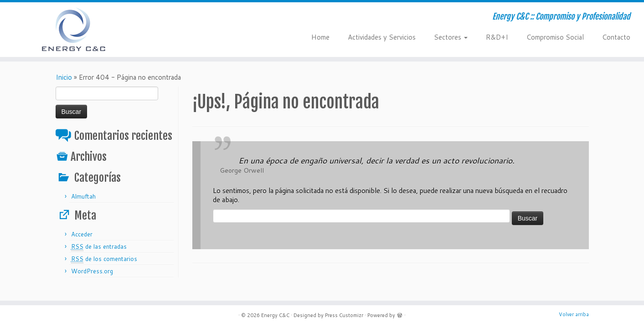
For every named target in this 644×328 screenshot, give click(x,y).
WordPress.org (92, 271)
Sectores (451, 37)
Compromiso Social (555, 37)
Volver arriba (574, 314)
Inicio (64, 77)
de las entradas (99, 247)
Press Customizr (344, 315)
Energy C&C (275, 315)
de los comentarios (104, 259)
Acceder (82, 234)
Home (320, 37)
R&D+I (497, 37)
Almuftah (83, 196)
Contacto (616, 37)
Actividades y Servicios (382, 37)
